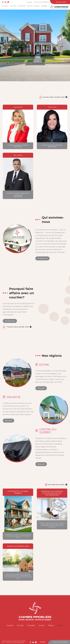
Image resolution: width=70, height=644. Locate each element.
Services (30, 6)
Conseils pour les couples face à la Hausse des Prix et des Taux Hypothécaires (52, 493)
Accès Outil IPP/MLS (41, 2)
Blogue (37, 6)
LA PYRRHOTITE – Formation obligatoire (18, 492)
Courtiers (13, 6)
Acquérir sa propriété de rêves (18, 546)
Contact (44, 6)
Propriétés (22, 6)
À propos (5, 6)
